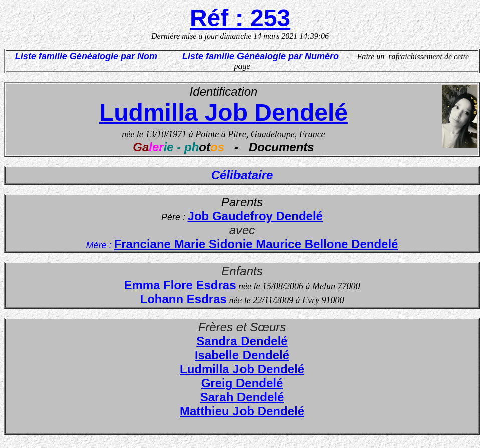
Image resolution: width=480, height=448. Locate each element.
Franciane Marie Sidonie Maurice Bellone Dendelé (256, 244)
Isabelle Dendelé (242, 355)
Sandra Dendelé (242, 341)
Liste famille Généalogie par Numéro (261, 56)
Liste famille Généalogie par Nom (86, 56)
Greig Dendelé (242, 383)
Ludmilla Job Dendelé (223, 112)
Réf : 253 (240, 18)
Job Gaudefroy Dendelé (255, 216)
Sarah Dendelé (242, 397)
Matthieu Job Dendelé (242, 411)
